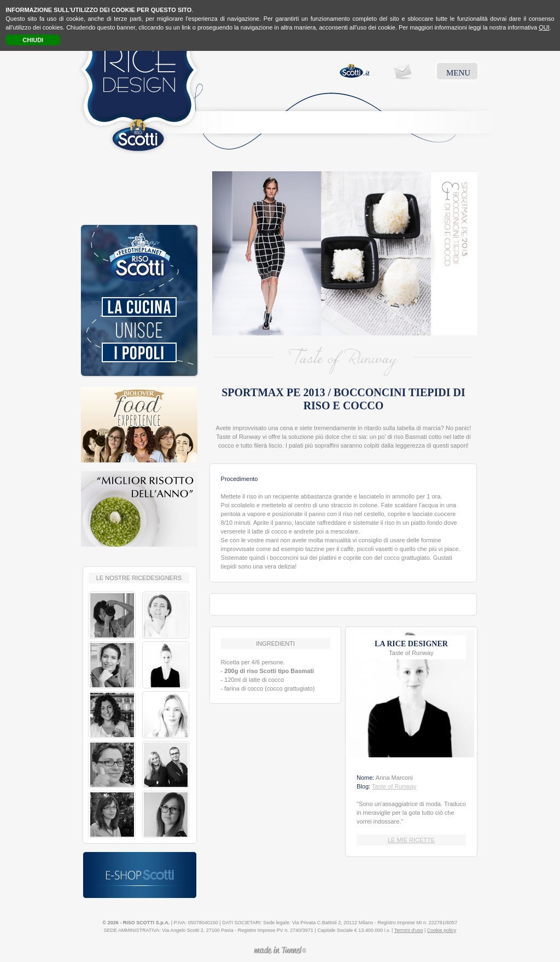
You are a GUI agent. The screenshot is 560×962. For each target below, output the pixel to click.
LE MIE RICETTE (411, 840)
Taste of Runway (394, 786)
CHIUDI (33, 40)
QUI (544, 27)
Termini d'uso (409, 930)
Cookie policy (442, 930)
